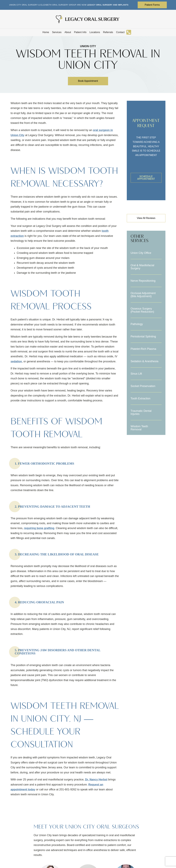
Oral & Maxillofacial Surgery (142, 267)
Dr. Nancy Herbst (96, 780)
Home (46, 32)
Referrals (108, 32)
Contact (120, 32)
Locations (95, 32)
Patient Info (80, 32)
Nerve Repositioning (143, 281)
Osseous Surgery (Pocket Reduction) (142, 310)
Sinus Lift (136, 374)
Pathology (137, 324)
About (68, 32)
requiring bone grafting (39, 528)
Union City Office (141, 253)
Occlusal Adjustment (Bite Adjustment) (143, 295)
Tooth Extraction (141, 399)
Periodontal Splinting (143, 337)
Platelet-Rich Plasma (143, 349)
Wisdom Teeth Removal (139, 428)
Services (57, 32)
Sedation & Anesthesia (144, 361)
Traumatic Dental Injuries (141, 413)
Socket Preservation (143, 386)
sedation (16, 361)
